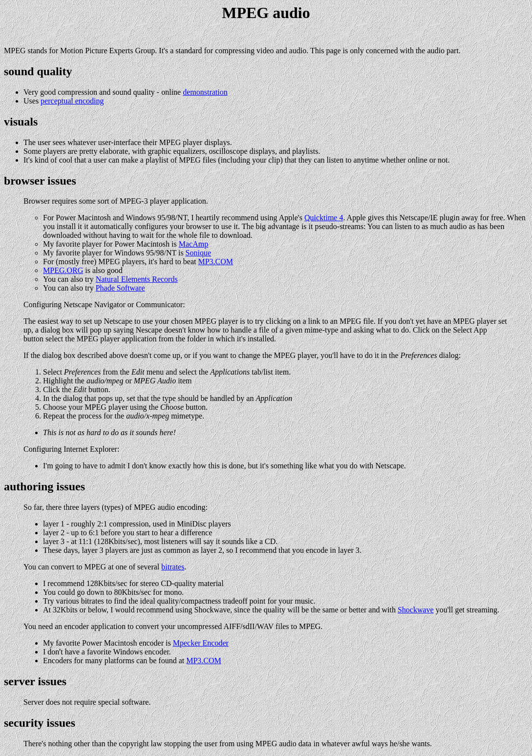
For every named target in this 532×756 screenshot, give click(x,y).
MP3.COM (215, 262)
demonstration (205, 92)
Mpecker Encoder (201, 643)
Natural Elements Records (137, 279)
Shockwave (416, 610)
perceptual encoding (72, 101)
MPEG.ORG (63, 270)
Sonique (198, 253)
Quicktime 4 (324, 218)
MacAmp (193, 244)
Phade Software (120, 288)
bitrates (173, 567)
